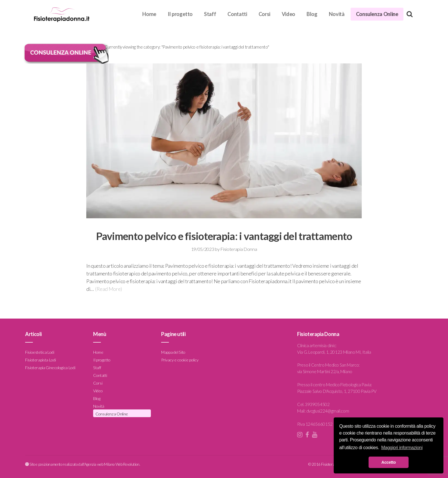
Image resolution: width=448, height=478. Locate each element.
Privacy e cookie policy (180, 360)
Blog (312, 14)
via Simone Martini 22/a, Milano (325, 371)
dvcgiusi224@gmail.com (328, 411)
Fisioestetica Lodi (40, 352)
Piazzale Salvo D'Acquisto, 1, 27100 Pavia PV (337, 391)
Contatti (237, 14)
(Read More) (109, 289)
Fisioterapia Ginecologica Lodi (50, 367)
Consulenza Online (377, 14)
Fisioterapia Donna (239, 249)
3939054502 (317, 404)
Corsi (264, 14)
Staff (210, 14)
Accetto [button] (389, 462)
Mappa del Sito (173, 352)
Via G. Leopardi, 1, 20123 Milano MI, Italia (334, 352)
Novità (337, 14)
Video (288, 14)
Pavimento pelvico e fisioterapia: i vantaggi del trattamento (224, 236)
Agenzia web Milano (100, 464)
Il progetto (180, 14)
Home (149, 14)
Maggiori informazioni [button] (402, 448)
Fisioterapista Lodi (40, 360)
